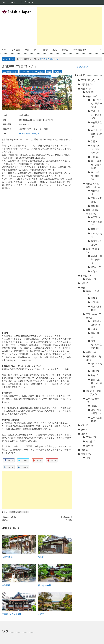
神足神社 (6, 585)
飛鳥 (93, 375)
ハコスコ (15, 2)
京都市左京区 (15, 512)
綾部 (93, 271)
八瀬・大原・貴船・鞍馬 (96, 149)
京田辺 (94, 217)
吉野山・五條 (92, 291)
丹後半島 (95, 191)
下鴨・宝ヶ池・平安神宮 (32, 72)
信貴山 (94, 406)
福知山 (94, 267)
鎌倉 (45, 50)
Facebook (83, 67)
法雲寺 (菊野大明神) (11, 614)
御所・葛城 (96, 363)
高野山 (89, 279)
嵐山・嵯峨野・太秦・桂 (96, 165)
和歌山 (65, 50)
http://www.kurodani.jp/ (29, 133)
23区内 (89, 437)
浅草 (88, 446)
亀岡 (88, 92)
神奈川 (84, 454)
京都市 (58, 72)
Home (4, 50)
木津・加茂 (96, 233)
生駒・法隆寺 (92, 399)
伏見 (93, 141)
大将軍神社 (7, 556)
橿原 (93, 371)
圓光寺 (5, 520)
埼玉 (83, 283)
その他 (89, 441)
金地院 (69, 520)
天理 (93, 329)
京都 (27, 50)
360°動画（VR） (81, 50)
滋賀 (83, 450)
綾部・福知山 (92, 249)
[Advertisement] (70, 26)
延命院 (41, 556)
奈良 (36, 50)
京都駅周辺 (96, 122)
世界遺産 (16, 50)
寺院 (26, 512)
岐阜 (83, 430)
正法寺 (41, 614)
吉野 (93, 302)
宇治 (93, 229)
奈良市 (89, 352)
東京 (55, 50)
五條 (93, 298)
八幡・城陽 (96, 222)
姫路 (83, 425)
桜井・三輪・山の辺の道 (96, 345)
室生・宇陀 (96, 333)
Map (3, 2)
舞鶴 (93, 206)
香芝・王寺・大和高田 (96, 383)
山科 (93, 157)
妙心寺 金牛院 (45, 585)
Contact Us (29, 2)
